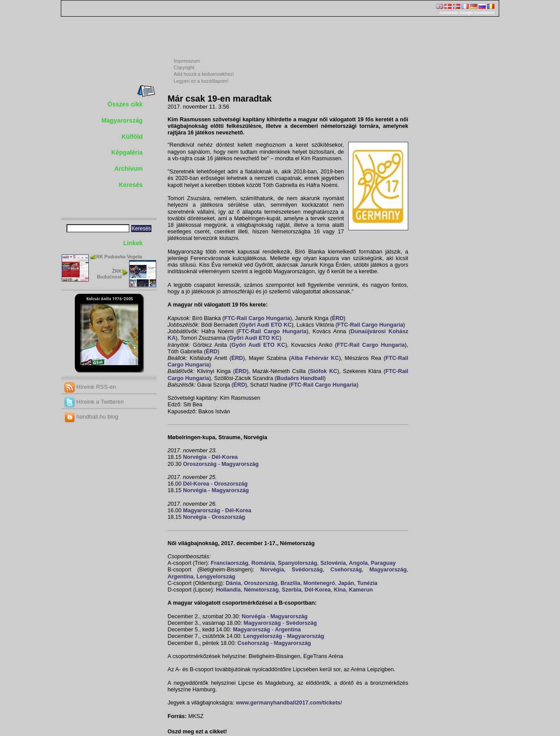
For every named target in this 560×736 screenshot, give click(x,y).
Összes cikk (125, 104)
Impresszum (187, 61)
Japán (346, 583)
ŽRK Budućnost (109, 274)
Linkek (133, 243)
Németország (261, 590)
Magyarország (122, 120)
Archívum (128, 169)
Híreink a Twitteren (94, 402)
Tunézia (367, 583)
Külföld (132, 137)
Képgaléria (127, 152)
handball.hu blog (91, 417)
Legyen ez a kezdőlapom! (201, 81)
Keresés (131, 185)
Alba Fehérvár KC (315, 358)
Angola (359, 563)
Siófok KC (323, 371)
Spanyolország (297, 563)
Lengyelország (216, 577)
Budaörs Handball (300, 378)
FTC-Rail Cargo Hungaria (257, 318)
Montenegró (319, 583)
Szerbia (292, 590)
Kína (340, 590)
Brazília (290, 583)
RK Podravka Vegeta (119, 257)
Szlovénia (333, 563)
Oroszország (200, 464)
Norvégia (195, 457)
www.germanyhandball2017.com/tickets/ (289, 703)
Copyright (184, 67)
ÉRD (338, 318)
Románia (263, 563)
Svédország (307, 570)
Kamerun (361, 590)
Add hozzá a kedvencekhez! (204, 74)
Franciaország (230, 563)
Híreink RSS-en (90, 387)
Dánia (233, 583)
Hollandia (228, 590)
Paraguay (383, 563)
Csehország (346, 570)
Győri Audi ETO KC (266, 325)
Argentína (180, 577)
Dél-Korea (225, 457)
